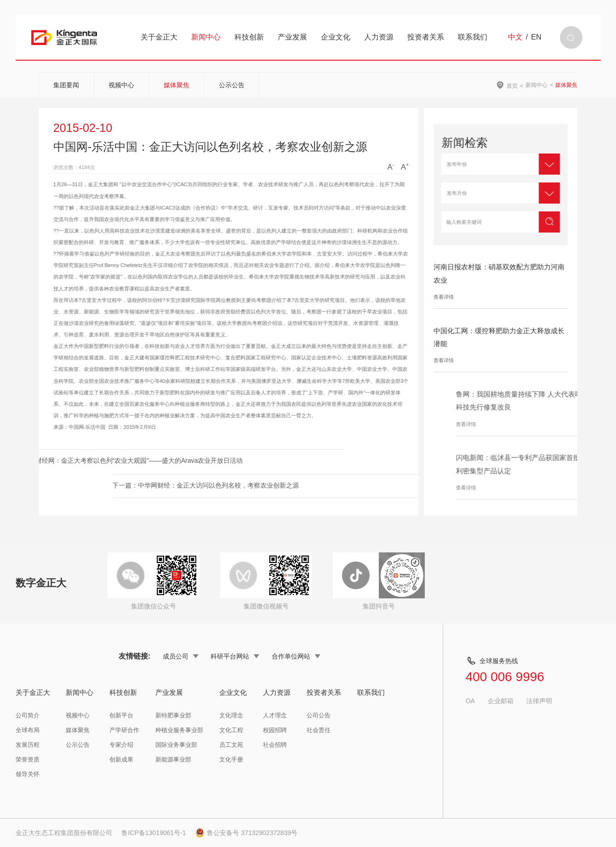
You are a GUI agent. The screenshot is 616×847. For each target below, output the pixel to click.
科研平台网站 (235, 656)
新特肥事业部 (173, 715)
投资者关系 (426, 37)
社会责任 (319, 730)
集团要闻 (66, 85)
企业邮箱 (501, 701)
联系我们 (473, 37)
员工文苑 (231, 745)
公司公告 (319, 715)
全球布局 (28, 730)
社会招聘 (275, 745)
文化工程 (231, 730)
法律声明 (539, 701)
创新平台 (121, 715)
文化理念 (231, 715)
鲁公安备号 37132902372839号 (246, 833)
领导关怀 (28, 774)
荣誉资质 (28, 759)
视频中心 (121, 85)
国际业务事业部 (176, 745)
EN (536, 37)
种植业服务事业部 (179, 730)
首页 (512, 86)
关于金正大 (159, 37)
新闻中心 (206, 37)
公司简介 (28, 715)
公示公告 (232, 85)
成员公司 (181, 656)
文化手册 (231, 759)
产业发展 (292, 37)
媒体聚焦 (177, 85)
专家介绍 (121, 745)
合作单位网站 (296, 656)
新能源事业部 (173, 759)
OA (470, 701)
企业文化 (336, 37)
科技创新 (249, 37)
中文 (515, 37)
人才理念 (275, 715)
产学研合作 (124, 730)
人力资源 (379, 37)
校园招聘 (275, 730)
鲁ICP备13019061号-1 (154, 833)
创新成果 (121, 759)
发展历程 (28, 745)
